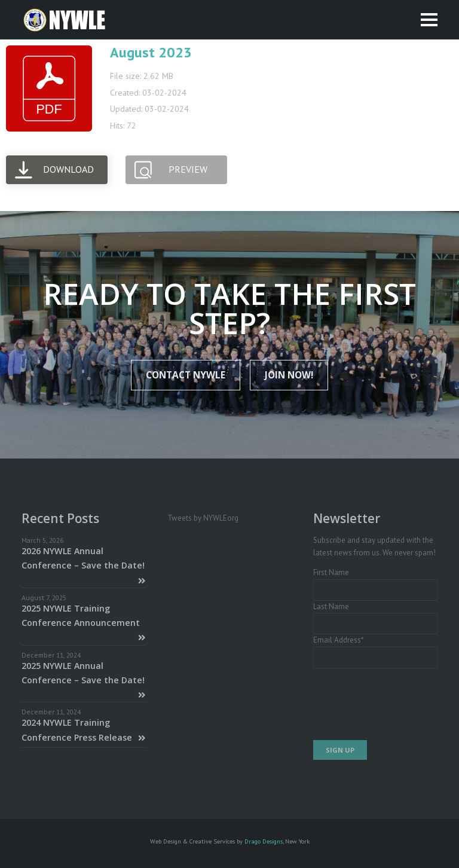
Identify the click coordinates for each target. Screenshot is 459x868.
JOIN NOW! (289, 375)
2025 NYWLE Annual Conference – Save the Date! (84, 680)
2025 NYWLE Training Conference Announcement (84, 623)
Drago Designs (264, 841)
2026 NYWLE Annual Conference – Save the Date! (84, 565)
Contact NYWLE (186, 375)
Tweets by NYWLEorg (203, 518)
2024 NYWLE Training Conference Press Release (84, 730)
